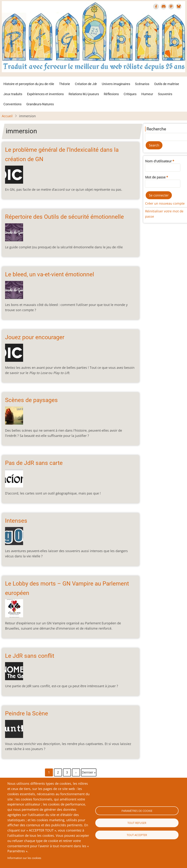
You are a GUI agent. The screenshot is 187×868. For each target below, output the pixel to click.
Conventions (12, 104)
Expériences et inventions (45, 94)
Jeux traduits (13, 94)
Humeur (147, 94)
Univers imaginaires (116, 84)
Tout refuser (137, 823)
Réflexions (111, 94)
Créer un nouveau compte (165, 203)
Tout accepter (137, 835)
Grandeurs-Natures (40, 104)
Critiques (130, 94)
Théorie (65, 84)
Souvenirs (165, 94)
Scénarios (142, 84)
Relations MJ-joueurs (84, 94)
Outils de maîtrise (167, 84)
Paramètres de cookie (137, 811)
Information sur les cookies (24, 858)
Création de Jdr (86, 84)
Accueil (7, 116)
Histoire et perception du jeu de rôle (29, 84)
